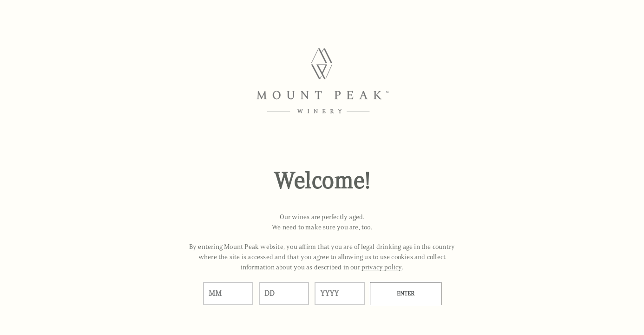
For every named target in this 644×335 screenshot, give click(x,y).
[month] (228, 294)
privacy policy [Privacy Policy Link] (382, 267)
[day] (284, 294)
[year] (340, 294)
